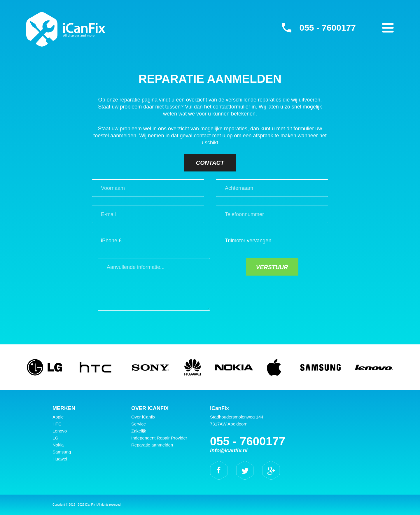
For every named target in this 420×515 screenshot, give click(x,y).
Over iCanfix (143, 417)
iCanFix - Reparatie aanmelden (66, 29)
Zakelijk (139, 431)
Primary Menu (388, 28)
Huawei (60, 459)
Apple (58, 417)
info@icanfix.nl (229, 451)
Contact (210, 163)
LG (55, 438)
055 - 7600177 (328, 28)
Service (139, 424)
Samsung (62, 452)
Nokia (58, 445)
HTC (57, 424)
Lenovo (60, 431)
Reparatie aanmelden (152, 445)
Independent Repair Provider (159, 438)
